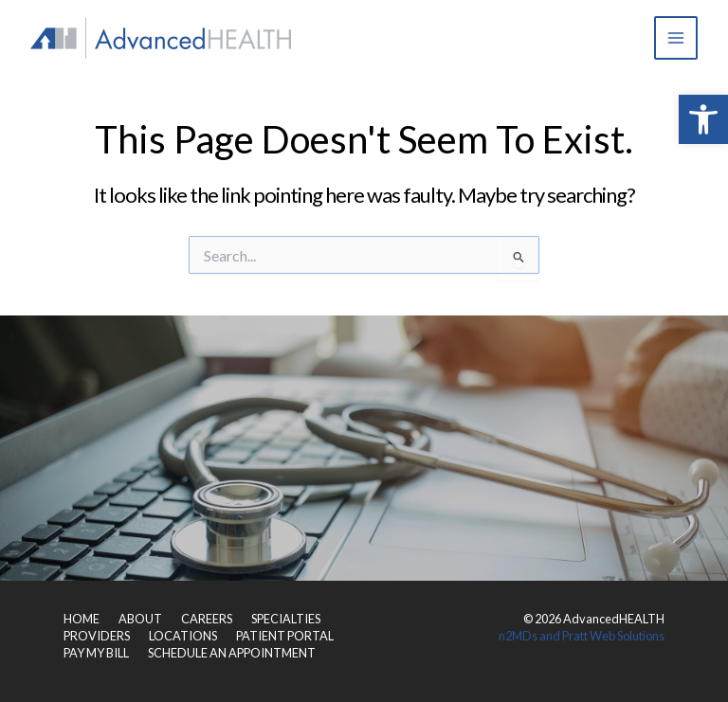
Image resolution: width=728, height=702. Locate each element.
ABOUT (140, 619)
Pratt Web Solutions (613, 636)
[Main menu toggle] (676, 38)
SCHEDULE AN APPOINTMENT (232, 653)
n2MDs (518, 636)
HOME (82, 619)
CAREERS (207, 619)
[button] (703, 119)
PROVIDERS (97, 636)
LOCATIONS (183, 636)
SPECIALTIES (286, 619)
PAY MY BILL (96, 653)
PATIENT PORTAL (285, 636)
